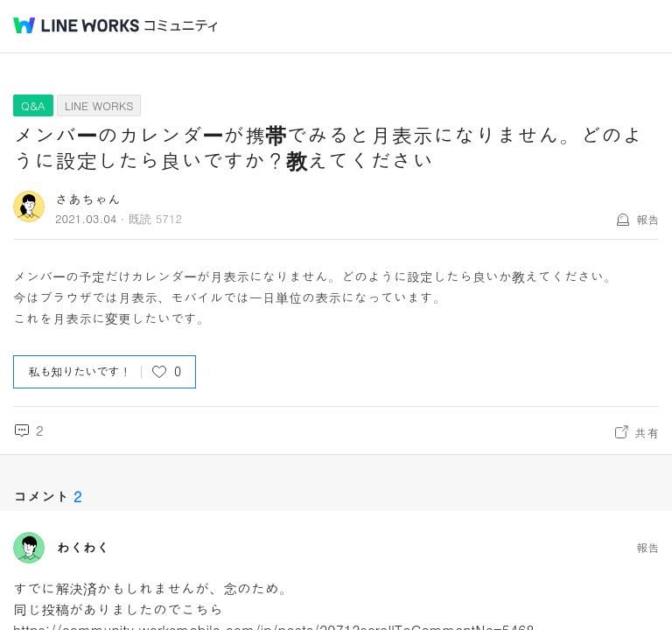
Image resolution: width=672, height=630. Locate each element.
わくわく (83, 548)
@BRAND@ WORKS (76, 25)
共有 (647, 432)
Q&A (33, 105)
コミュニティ (181, 26)
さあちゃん (88, 199)
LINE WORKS (99, 105)
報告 (647, 219)
